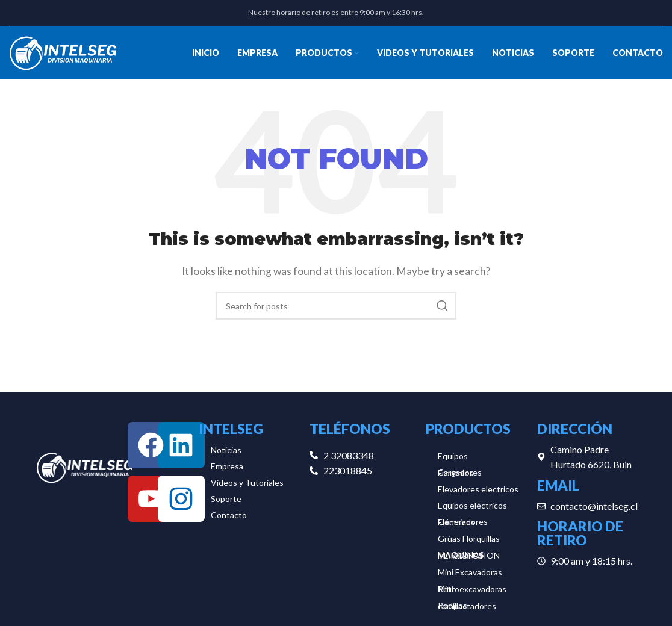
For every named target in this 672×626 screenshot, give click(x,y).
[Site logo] (63, 53)
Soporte (226, 501)
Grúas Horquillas (469, 541)
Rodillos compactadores (467, 608)
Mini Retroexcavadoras (472, 591)
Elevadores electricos (478, 491)
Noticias (226, 452)
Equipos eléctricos (472, 508)
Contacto (229, 517)
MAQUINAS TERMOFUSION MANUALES (469, 558)
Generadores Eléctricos (463, 524)
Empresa (227, 469)
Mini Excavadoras (470, 575)
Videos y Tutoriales (247, 485)
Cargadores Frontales (460, 475)
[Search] (336, 309)
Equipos (453, 458)
